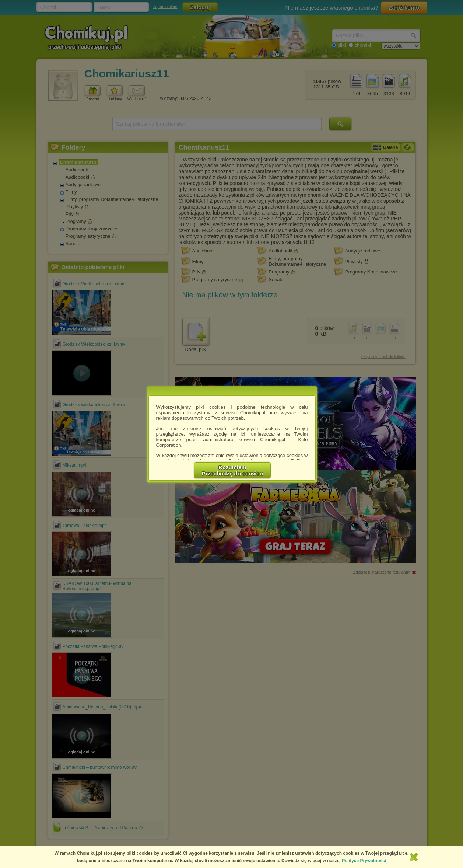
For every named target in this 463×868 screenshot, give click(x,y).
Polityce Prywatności (364, 861)
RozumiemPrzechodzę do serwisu (232, 470)
